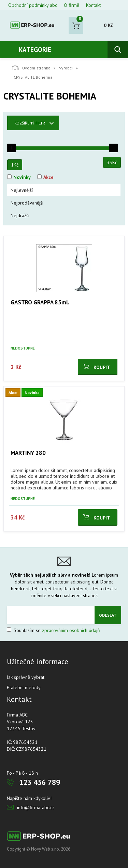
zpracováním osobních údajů (71, 630)
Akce (48, 177)
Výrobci (66, 68)
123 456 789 (40, 782)
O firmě (72, 5)
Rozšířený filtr (30, 123)
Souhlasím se (53, 630)
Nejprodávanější (27, 203)
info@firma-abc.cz (36, 807)
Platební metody (24, 687)
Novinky (22, 177)
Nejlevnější (22, 190)
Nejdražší (20, 215)
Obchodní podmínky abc (33, 5)
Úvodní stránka (31, 67)
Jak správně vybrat (26, 677)
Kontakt (93, 5)
